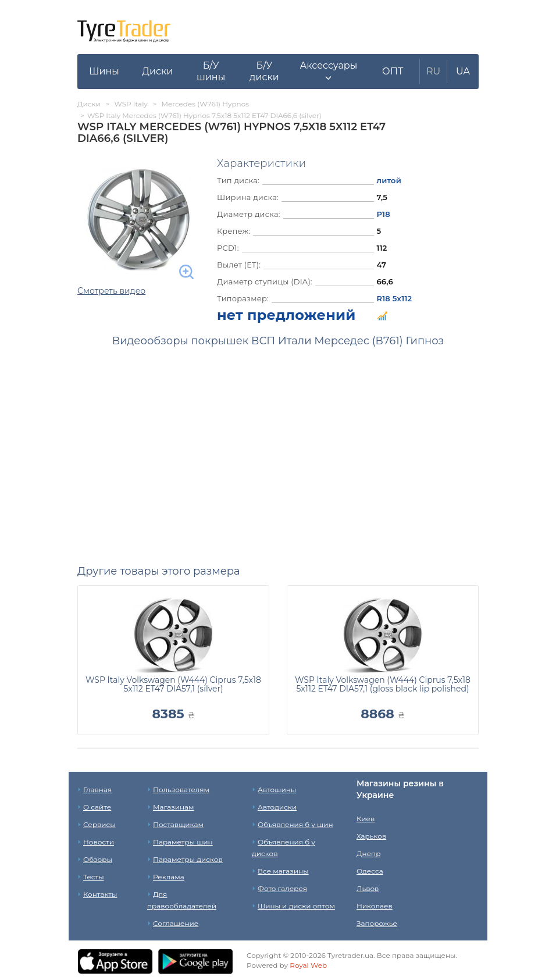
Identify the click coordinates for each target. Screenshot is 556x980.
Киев (366, 819)
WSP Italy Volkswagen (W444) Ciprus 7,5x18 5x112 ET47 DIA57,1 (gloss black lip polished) (383, 684)
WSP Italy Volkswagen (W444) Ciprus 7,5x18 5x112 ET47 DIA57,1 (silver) (173, 684)
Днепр (368, 854)
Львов (368, 888)
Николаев (375, 906)
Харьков (371, 836)
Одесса (370, 871)
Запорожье (377, 923)
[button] (328, 72)
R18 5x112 (395, 298)
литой (389, 180)
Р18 (384, 214)
